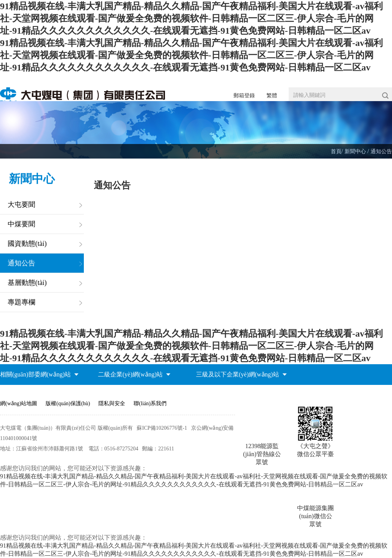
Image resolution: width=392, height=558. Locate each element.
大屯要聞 (21, 205)
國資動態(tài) (27, 244)
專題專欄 (21, 302)
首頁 (336, 151)
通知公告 (381, 151)
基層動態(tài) (27, 283)
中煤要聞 (21, 224)
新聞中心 (356, 151)
